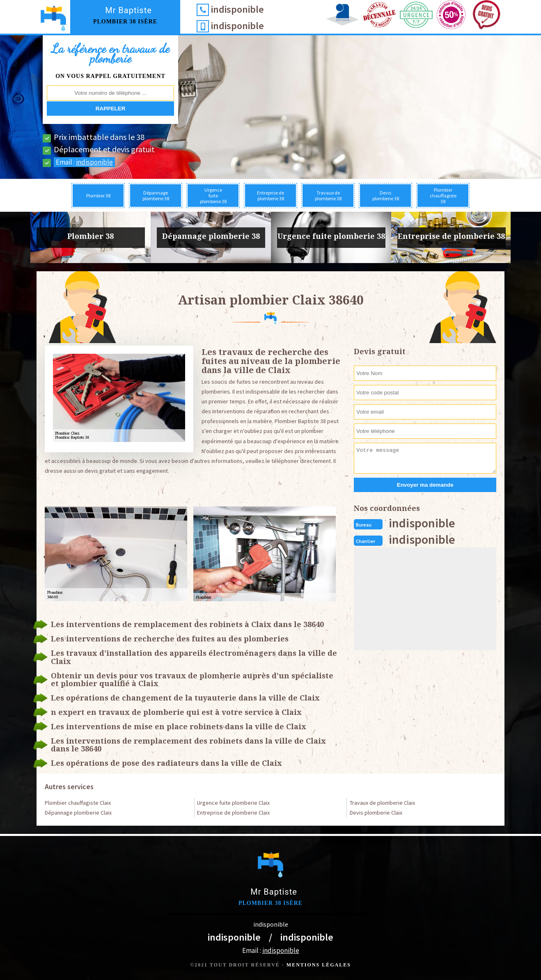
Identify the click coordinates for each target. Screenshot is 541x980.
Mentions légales (319, 965)
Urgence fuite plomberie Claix (233, 803)
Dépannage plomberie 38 (156, 196)
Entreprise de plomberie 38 (270, 196)
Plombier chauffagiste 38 (443, 196)
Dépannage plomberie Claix (78, 813)
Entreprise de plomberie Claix (233, 813)
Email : (84, 162)
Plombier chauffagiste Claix (78, 803)
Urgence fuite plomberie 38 (213, 196)
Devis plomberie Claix (376, 813)
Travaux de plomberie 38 (328, 196)
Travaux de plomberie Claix (382, 803)
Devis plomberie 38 (386, 196)
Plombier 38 (98, 196)
